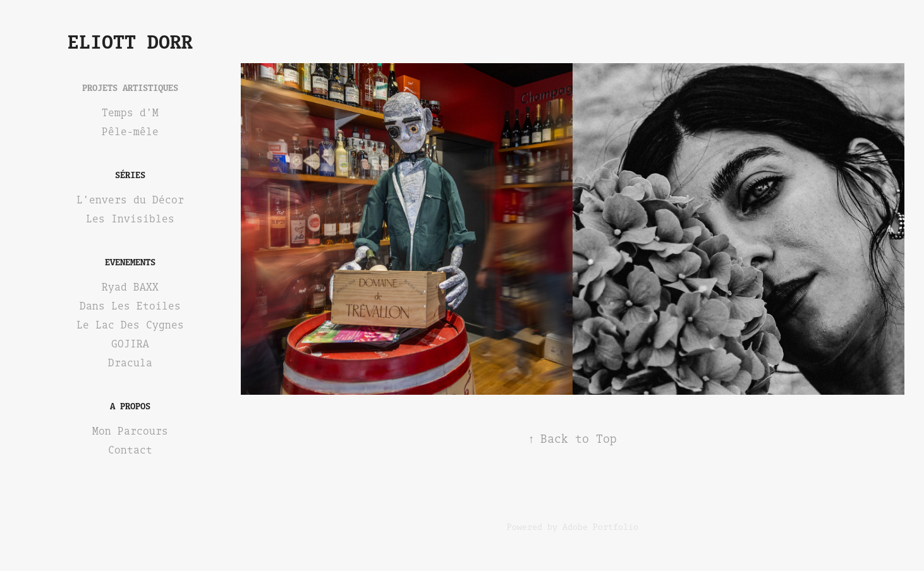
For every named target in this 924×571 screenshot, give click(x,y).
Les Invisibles (130, 219)
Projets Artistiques (130, 87)
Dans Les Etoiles (130, 306)
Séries (130, 175)
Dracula (130, 363)
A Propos (130, 406)
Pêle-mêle (130, 131)
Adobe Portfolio (600, 527)
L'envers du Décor (130, 200)
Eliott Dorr (130, 41)
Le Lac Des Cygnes (130, 325)
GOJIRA (130, 344)
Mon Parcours (130, 431)
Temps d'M (130, 112)
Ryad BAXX (130, 287)
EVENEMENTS (130, 262)
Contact (130, 450)
